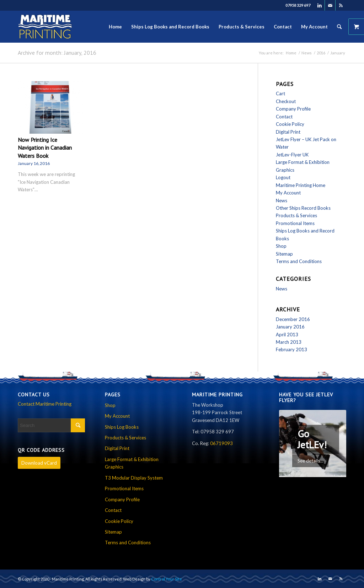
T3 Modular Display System (134, 478)
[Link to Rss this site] (341, 5)
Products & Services (296, 215)
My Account (288, 193)
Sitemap (284, 254)
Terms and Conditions (299, 261)
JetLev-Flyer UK (292, 155)
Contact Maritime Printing (45, 404)
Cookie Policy (290, 124)
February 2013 (291, 349)
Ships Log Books (122, 427)
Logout (283, 177)
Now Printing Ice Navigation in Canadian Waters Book (45, 148)
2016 (321, 53)
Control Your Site (167, 579)
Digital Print (288, 132)
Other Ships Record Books (303, 208)
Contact (284, 117)
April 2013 (287, 335)
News (307, 53)
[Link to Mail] (330, 5)
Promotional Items (295, 223)
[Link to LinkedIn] (319, 5)
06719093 (221, 443)
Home (291, 53)
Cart (280, 93)
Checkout (286, 101)
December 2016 (293, 319)
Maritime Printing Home (301, 185)
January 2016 (290, 327)
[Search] (339, 27)
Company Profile (293, 109)
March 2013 (289, 342)
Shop (281, 246)
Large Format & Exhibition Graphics (132, 463)
